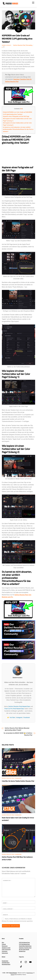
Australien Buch (6, 963)
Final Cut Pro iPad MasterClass (14, 709)
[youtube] (30, 962)
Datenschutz (5, 953)
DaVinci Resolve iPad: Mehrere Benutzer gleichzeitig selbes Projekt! (17, 729)
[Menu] (33, 3)
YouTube (12, 717)
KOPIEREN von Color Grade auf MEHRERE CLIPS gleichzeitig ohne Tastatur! (17, 39)
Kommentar (7, 881)
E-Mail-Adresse (8, 909)
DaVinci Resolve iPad (19, 45)
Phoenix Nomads (13, 973)
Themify (12, 975)
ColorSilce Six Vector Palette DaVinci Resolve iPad (18, 781)
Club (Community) (6, 949)
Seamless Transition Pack (25, 948)
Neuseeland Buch (6, 964)
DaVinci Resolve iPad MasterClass (19, 706)
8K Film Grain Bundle (24, 949)
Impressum (5, 951)
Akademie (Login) (6, 948)
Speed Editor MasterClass (25, 946)
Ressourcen (5, 946)
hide (21, 109)
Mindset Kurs (22, 951)
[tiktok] (21, 966)
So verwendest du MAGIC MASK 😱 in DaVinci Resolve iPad (18, 734)
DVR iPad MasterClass (24, 943)
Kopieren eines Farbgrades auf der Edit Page (16, 116)
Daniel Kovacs (6, 45)
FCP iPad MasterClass (24, 944)
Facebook (27, 717)
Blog (3, 943)
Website (6, 915)
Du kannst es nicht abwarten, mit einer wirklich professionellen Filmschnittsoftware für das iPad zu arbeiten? (18, 129)
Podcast (4, 944)
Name (5, 903)
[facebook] (21, 962)
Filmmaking (29, 45)
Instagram (19, 717)
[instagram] (26, 962)
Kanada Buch (5, 961)
